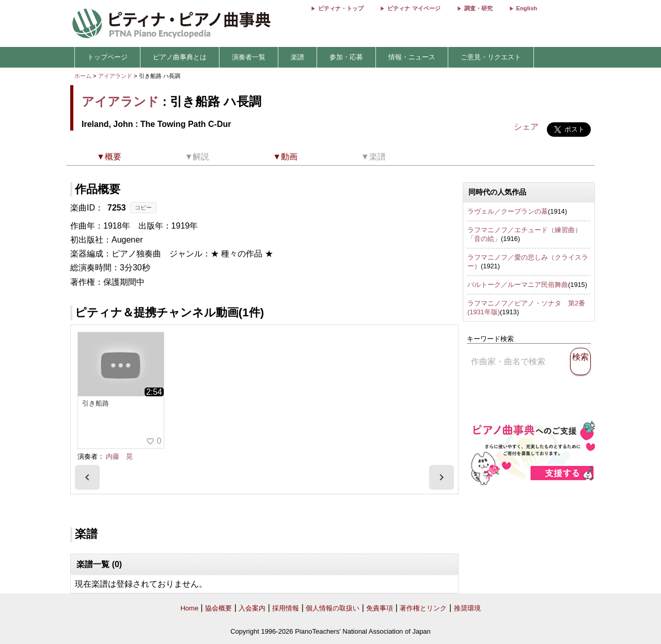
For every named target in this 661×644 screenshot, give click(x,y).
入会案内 (252, 608)
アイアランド (115, 76)
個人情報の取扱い (333, 608)
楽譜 (297, 57)
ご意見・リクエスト (491, 57)
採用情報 (286, 608)
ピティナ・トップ (341, 8)
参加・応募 (346, 57)
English (527, 8)
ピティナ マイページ (414, 8)
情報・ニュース (412, 57)
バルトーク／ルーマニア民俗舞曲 (518, 285)
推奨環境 (467, 608)
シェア (526, 127)
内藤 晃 (119, 456)
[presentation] (87, 477)
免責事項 (380, 608)
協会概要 (218, 608)
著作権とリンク (423, 608)
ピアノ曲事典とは (180, 57)
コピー (143, 207)
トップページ (107, 57)
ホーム (83, 76)
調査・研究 (478, 8)
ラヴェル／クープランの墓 (508, 211)
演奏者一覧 (249, 57)
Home (189, 608)
